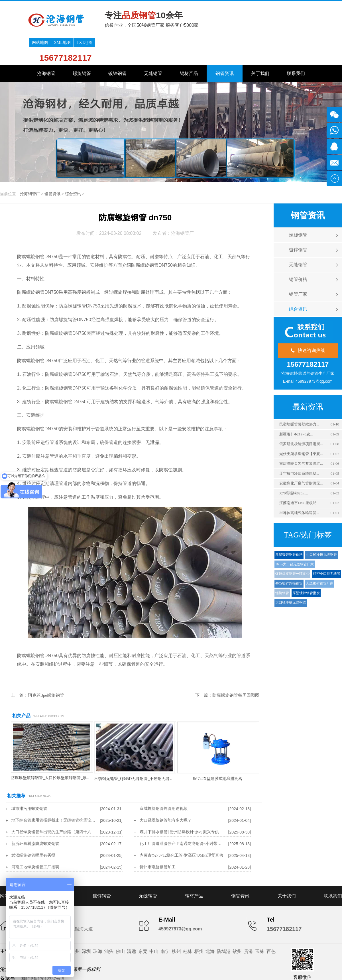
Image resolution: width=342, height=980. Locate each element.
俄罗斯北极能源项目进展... (301, 417)
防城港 (224, 925)
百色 (271, 925)
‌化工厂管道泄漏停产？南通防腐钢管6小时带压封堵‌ (182, 817)
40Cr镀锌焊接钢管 (289, 557)
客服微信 (302, 951)
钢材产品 (189, 47)
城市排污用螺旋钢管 (29, 782)
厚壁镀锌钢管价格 (289, 528)
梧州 (199, 925)
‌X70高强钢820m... (294, 466)
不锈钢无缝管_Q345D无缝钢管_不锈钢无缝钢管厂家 (140, 752)
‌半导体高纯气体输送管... (299, 486)
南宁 (165, 925)
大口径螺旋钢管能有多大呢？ (166, 793)
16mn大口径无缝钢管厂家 (295, 537)
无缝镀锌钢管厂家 (320, 557)
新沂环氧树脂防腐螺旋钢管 (35, 817)
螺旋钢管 (82, 47)
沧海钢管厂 (30, 167)
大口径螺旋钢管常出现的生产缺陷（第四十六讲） (54, 805)
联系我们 (296, 47)
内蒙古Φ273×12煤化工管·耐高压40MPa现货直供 (181, 829)
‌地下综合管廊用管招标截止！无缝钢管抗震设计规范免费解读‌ (54, 793)
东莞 (143, 925)
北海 (210, 925)
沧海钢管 (46, 47)
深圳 (86, 925)
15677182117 (284, 21)
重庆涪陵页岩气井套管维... (301, 437)
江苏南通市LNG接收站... (299, 476)
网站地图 (258, 6)
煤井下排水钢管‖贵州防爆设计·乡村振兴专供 (179, 805)
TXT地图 (303, 6)
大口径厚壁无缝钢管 (291, 576)
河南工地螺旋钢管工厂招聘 (35, 840)
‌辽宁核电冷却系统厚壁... (299, 447)
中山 (154, 925)
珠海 (98, 925)
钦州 (237, 925)
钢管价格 (298, 253)
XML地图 (281, 6)
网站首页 (9, 869)
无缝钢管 (153, 47)
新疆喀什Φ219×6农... (296, 407)
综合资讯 (73, 167)
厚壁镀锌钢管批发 (306, 566)
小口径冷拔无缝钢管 (321, 528)
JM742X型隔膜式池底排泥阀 (218, 752)
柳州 (176, 925)
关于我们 (260, 47)
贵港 (249, 925)
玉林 (260, 925)
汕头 (109, 925)
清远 (131, 925)
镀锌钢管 (117, 47)
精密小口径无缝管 (327, 547)
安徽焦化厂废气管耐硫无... (301, 456)
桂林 (188, 925)
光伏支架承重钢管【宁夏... (301, 427)
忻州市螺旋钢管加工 (158, 840)
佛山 (120, 925)
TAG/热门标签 (308, 508)
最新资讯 (308, 380)
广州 (75, 925)
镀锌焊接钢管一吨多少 (292, 547)
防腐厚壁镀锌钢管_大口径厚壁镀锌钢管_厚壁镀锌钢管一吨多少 (67, 751)
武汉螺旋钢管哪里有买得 (33, 829)
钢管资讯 (225, 47)
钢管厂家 (298, 267)
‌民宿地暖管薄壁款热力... (299, 397)
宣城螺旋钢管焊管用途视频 (164, 782)
